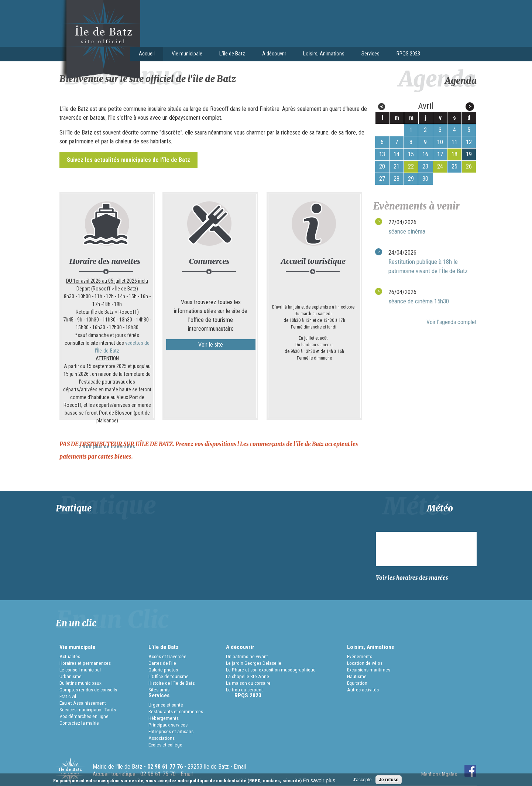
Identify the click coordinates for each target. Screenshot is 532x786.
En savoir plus (319, 780)
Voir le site (211, 345)
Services (368, 54)
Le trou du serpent (244, 690)
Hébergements (164, 718)
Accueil (147, 54)
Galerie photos (163, 670)
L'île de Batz (230, 54)
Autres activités (363, 690)
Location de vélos (365, 663)
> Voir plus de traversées (107, 446)
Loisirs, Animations (322, 54)
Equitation (357, 683)
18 (454, 154)
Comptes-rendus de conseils (88, 690)
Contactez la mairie (79, 723)
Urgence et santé (166, 705)
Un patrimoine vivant (247, 656)
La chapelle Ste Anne (248, 676)
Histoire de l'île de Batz (171, 683)
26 (469, 166)
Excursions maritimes (369, 670)
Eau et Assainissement (83, 703)
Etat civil (68, 696)
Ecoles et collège (165, 745)
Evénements (360, 656)
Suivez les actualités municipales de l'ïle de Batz (128, 160)
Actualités (70, 656)
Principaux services (168, 725)
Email (240, 767)
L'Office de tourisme (169, 676)
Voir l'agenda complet (452, 322)
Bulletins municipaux (80, 683)
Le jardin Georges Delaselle (254, 663)
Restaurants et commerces (176, 711)
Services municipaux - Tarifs (88, 710)
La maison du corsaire (248, 683)
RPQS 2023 (408, 54)
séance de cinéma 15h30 (419, 301)
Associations (162, 738)
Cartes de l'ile (162, 663)
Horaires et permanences (85, 663)
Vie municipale (185, 54)
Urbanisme (71, 676)
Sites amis (159, 690)
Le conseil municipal (80, 670)
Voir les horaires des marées (412, 578)
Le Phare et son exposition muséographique (271, 670)
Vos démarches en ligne (84, 716)
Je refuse (389, 780)
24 (440, 166)
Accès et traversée (167, 656)
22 (411, 166)
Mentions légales (439, 774)
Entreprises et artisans (171, 731)
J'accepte (362, 780)
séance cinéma (407, 231)
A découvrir (272, 54)
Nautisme (357, 676)
